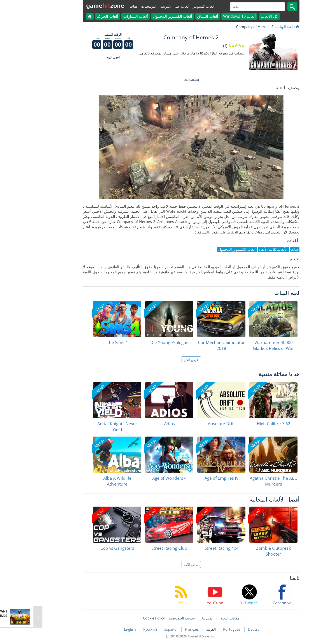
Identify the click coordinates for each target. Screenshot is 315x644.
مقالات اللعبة (196, 618)
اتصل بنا (174, 618)
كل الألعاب (236, 16)
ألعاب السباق (174, 16)
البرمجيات (115, 6)
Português (199, 629)
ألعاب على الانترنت (141, 6)
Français (158, 629)
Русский (117, 629)
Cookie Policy (120, 618)
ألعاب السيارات (102, 16)
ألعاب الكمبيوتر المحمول (139, 16)
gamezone (72, 5)
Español (138, 629)
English (97, 629)
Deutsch (221, 629)
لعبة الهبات (251, 27)
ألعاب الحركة (74, 16)
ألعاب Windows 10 (206, 16)
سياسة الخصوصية (148, 618)
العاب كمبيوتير (170, 6)
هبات (100, 6)
